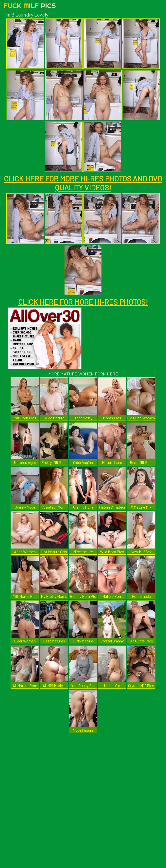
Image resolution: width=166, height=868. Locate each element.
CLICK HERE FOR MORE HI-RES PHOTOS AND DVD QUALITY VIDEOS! (83, 183)
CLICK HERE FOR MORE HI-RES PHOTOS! (83, 302)
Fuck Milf (30, 6)
